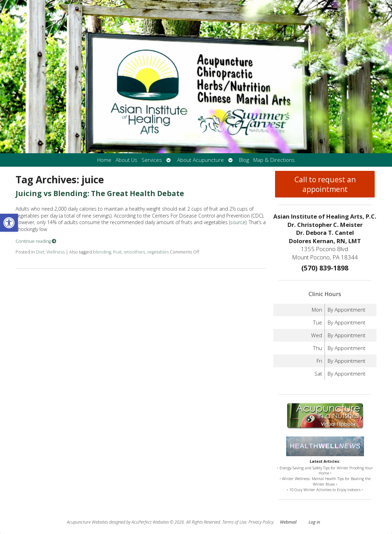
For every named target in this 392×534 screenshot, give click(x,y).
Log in (314, 522)
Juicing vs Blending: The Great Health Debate (100, 193)
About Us (126, 160)
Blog (244, 160)
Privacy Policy (261, 522)
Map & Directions (274, 160)
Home (104, 160)
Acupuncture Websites (87, 522)
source (238, 222)
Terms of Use (234, 522)
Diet (40, 252)
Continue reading (36, 241)
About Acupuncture (200, 160)
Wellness (56, 252)
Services (152, 160)
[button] (9, 223)
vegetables (158, 252)
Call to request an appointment (325, 184)
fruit (117, 252)
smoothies (134, 252)
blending (102, 252)
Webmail (288, 522)
